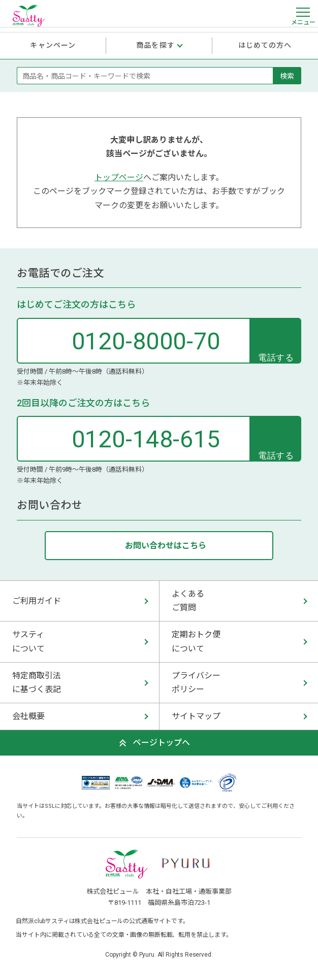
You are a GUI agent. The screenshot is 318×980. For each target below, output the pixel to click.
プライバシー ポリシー (196, 682)
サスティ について (28, 641)
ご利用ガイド (37, 601)
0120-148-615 (146, 439)
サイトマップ (196, 716)
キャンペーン (53, 45)
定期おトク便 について (196, 641)
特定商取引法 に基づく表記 (37, 682)
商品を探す (155, 45)
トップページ (119, 177)
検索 (287, 76)
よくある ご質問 (188, 601)
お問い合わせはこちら (166, 546)
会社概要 (28, 716)
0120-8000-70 (146, 341)
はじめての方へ (265, 45)
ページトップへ (162, 743)
